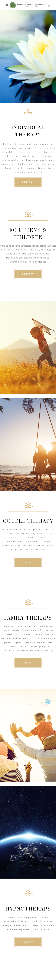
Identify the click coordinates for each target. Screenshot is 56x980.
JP (49, 5)
